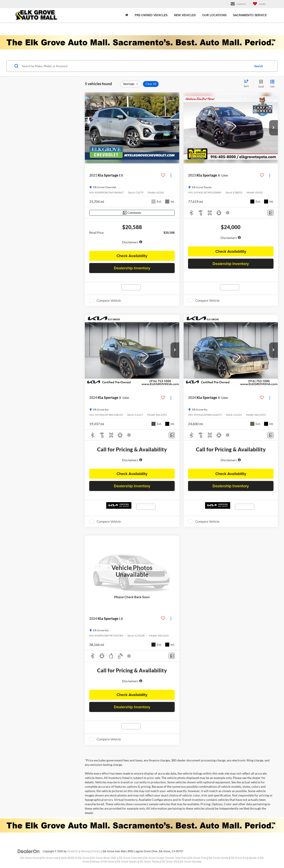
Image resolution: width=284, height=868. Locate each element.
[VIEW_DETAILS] (132, 571)
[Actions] (171, 175)
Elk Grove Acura (30, 858)
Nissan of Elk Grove (103, 862)
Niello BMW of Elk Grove (75, 858)
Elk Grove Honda (219, 858)
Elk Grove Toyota (149, 862)
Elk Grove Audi (50, 858)
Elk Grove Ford (198, 858)
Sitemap (85, 851)
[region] (132, 239)
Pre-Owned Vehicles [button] (151, 15)
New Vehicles (185, 15)
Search (259, 66)
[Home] (127, 15)
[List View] (272, 84)
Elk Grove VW (170, 862)
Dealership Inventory (132, 268)
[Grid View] (260, 84)
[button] (175, 128)
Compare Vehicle (109, 300)
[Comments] (132, 213)
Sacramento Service (250, 15)
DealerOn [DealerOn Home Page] (73, 851)
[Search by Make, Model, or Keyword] (136, 66)
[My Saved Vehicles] (259, 4)
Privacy (96, 851)
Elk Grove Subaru (127, 862)
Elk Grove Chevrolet (130, 858)
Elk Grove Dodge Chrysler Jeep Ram (166, 858)
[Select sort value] (247, 84)
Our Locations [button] (214, 15)
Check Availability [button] (132, 256)
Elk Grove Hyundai (191, 862)
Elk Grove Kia (239, 858)
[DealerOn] (29, 851)
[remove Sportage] (131, 84)
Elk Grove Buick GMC (104, 858)
